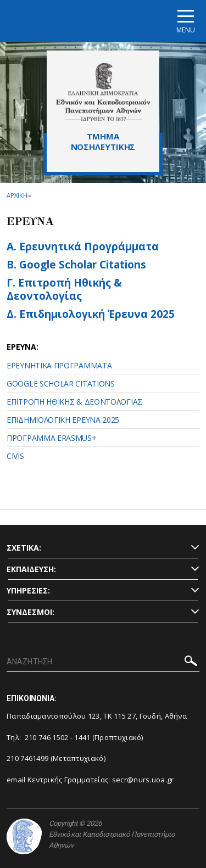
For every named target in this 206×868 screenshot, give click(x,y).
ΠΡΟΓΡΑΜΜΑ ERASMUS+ (52, 438)
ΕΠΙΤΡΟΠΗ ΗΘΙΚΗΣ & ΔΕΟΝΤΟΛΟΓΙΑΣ (74, 402)
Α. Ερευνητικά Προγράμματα (83, 247)
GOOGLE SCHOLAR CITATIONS (61, 383)
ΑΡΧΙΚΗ (17, 195)
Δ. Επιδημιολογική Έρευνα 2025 (91, 314)
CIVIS (15, 456)
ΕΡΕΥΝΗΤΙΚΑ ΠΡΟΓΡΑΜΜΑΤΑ (59, 365)
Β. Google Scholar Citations (76, 265)
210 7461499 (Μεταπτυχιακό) (56, 758)
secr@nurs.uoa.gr (143, 780)
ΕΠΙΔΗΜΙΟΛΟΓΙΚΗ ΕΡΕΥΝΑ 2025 (63, 420)
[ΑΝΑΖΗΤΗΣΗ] (103, 662)
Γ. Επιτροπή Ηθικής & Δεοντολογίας (64, 290)
